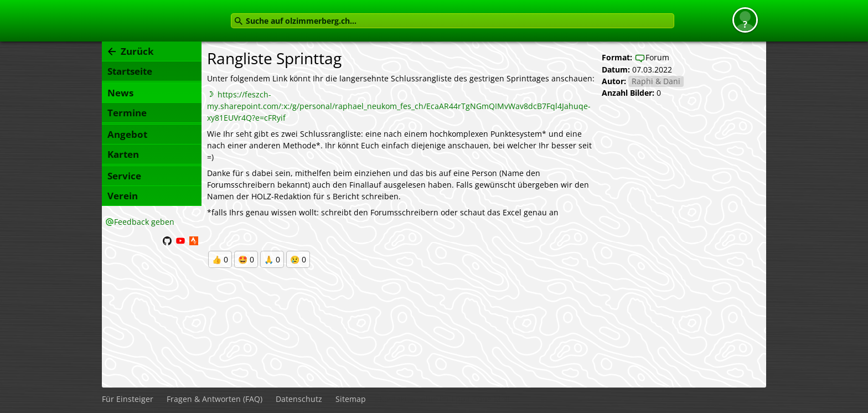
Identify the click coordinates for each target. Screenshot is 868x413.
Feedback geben (144, 222)
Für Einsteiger (128, 399)
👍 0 (220, 259)
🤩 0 (246, 259)
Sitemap (351, 399)
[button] (745, 20)
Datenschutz (299, 399)
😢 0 (298, 259)
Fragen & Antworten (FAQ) (215, 399)
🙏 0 (272, 259)
